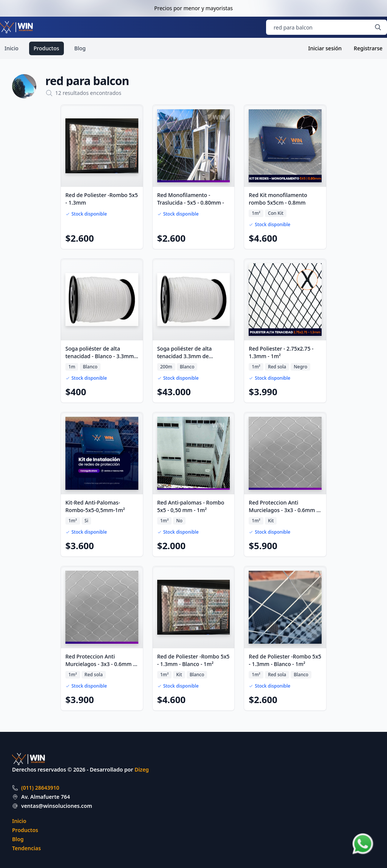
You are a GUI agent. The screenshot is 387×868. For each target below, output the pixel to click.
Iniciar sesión (325, 48)
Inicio (12, 48)
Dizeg (142, 769)
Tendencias (26, 848)
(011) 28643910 (40, 788)
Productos (46, 48)
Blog (80, 48)
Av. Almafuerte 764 (46, 797)
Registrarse (368, 48)
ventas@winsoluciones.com (57, 806)
